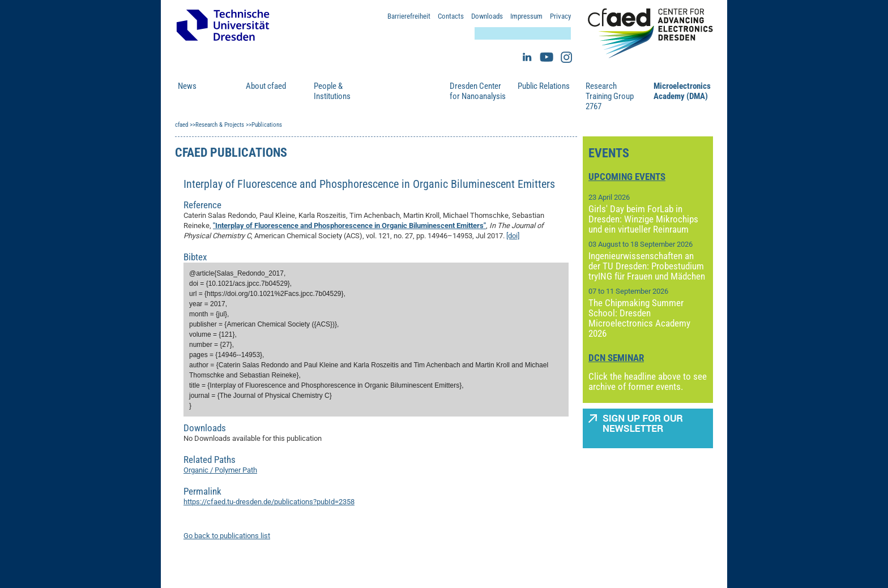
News (187, 86)
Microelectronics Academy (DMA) (682, 91)
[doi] (513, 236)
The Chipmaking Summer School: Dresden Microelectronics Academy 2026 (639, 318)
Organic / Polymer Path (220, 470)
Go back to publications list (227, 536)
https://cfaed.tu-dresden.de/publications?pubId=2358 (269, 502)
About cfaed (266, 86)
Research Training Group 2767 (610, 96)
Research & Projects (400, 91)
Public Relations (544, 86)
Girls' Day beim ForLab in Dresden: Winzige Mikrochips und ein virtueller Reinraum (643, 219)
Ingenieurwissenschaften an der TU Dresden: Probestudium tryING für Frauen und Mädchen (647, 266)
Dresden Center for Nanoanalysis (478, 91)
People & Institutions (332, 91)
